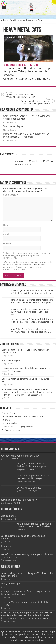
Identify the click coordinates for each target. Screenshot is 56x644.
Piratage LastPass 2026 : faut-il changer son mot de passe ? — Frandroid (26, 135)
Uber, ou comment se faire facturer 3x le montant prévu (32, 465)
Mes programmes (25, 427)
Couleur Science (9, 413)
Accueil (5, 20)
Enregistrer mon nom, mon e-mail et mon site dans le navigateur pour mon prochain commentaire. (27, 255)
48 (33, 470)
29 (36, 482)
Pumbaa (19, 161)
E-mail (6, 234)
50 (17, 459)
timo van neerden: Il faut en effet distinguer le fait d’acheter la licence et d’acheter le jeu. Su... (32, 322)
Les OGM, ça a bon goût (30, 488)
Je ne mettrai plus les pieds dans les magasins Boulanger (34, 477)
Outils (40, 416)
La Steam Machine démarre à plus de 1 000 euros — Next (27, 603)
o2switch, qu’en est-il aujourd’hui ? (19, 500)
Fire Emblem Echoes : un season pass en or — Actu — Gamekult (34, 525)
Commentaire (11, 195)
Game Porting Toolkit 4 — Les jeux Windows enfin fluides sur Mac (27, 574)
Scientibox (6, 546)
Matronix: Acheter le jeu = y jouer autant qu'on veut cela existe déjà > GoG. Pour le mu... (31, 312)
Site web (7, 244)
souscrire (36, 265)
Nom (6, 225)
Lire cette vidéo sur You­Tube (21, 65)
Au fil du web (17, 20)
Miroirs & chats (9, 516)
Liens (17, 430)
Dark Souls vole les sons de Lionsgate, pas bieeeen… (23, 537)
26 (36, 491)
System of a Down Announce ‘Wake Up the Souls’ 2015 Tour (22, 95)
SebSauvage (7, 430)
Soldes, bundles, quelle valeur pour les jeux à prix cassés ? (34, 101)
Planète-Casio (8, 427)
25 (20, 503)
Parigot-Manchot (10, 423)
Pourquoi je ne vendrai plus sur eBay (20, 456)
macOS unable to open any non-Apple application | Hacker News (27, 556)
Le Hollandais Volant (11, 416)
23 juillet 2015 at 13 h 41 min (41, 161)
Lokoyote (6, 420)
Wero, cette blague (13, 126)
